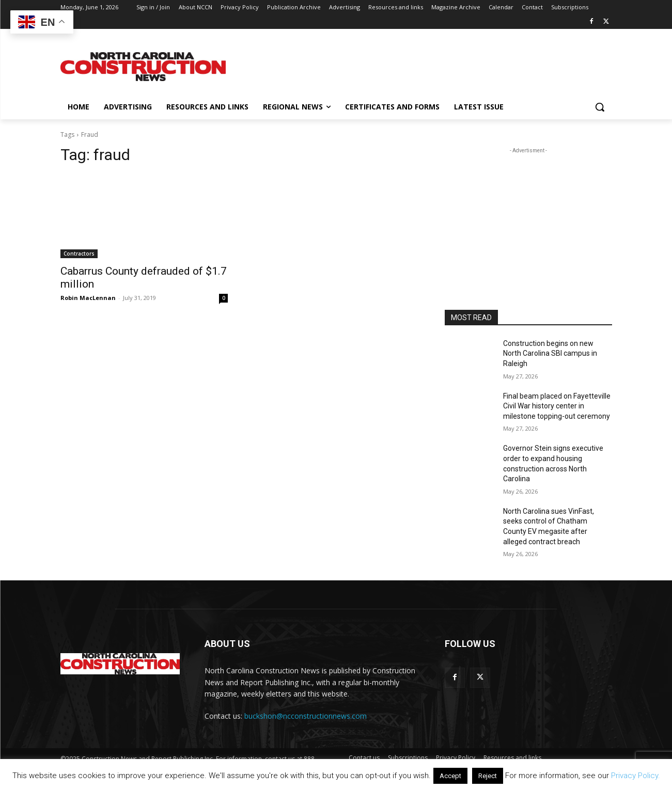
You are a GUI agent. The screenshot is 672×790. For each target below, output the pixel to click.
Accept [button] (450, 776)
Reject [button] (488, 776)
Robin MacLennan (88, 298)
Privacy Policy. (636, 776)
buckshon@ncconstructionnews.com (306, 716)
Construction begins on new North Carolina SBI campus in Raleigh (550, 353)
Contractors (79, 254)
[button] (600, 107)
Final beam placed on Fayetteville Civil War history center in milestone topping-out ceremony (557, 406)
